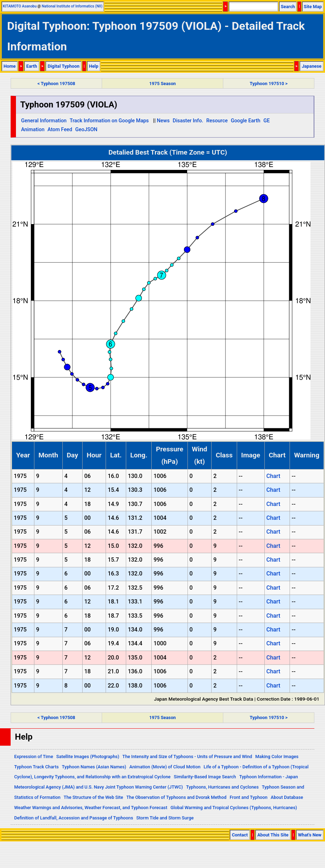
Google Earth (245, 121)
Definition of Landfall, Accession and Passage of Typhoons (74, 818)
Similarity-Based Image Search (205, 777)
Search (288, 7)
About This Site (273, 835)
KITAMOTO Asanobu (20, 6)
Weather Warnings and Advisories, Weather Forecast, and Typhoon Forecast (91, 808)
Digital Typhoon (63, 66)
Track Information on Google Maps (109, 121)
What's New (310, 835)
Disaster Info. (188, 121)
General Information (44, 121)
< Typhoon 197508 (56, 84)
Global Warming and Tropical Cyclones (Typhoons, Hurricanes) (234, 808)
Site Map (313, 7)
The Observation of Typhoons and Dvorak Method (176, 797)
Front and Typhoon (249, 797)
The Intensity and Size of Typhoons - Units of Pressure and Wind (187, 756)
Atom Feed (60, 130)
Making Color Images (277, 756)
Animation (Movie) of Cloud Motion (165, 767)
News (163, 121)
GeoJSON (86, 130)
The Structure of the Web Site (94, 797)
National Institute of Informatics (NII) (72, 6)
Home (10, 66)
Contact (240, 835)
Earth (32, 66)
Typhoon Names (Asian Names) (94, 767)
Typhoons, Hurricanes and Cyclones (222, 787)
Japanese (312, 66)
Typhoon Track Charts (37, 767)
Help (94, 66)
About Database (287, 797)
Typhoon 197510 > (269, 84)
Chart (273, 476)
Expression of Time (34, 756)
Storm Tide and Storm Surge (165, 818)
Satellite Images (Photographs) (88, 756)
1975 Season (162, 84)
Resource (217, 121)
